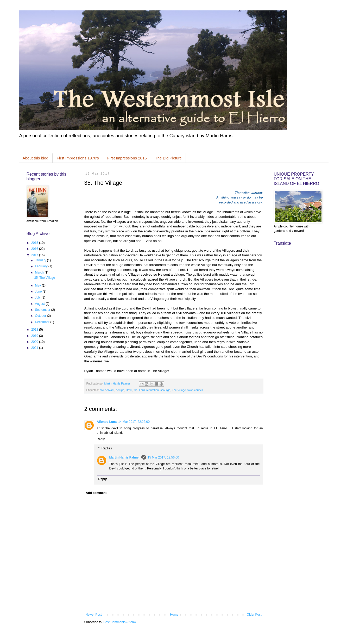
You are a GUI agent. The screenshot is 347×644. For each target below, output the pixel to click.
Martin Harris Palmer (125, 457)
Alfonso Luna (107, 422)
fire (135, 390)
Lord (142, 390)
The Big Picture (169, 158)
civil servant (107, 390)
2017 (35, 255)
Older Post (254, 615)
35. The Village (45, 278)
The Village (179, 390)
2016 (35, 249)
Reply (101, 439)
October (41, 316)
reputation (153, 390)
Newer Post (94, 615)
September (43, 310)
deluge (120, 390)
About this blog (36, 158)
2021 (35, 348)
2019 (35, 336)
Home (174, 615)
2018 (35, 330)
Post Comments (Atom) (120, 622)
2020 (35, 342)
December (43, 322)
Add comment (96, 493)
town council (195, 390)
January (41, 260)
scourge (165, 390)
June (39, 292)
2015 (35, 243)
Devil (129, 390)
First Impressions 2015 (127, 158)
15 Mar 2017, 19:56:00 (163, 457)
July (38, 298)
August (40, 304)
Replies (107, 449)
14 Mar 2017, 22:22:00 (134, 422)
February (42, 266)
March (40, 273)
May (38, 286)
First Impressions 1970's (78, 158)
